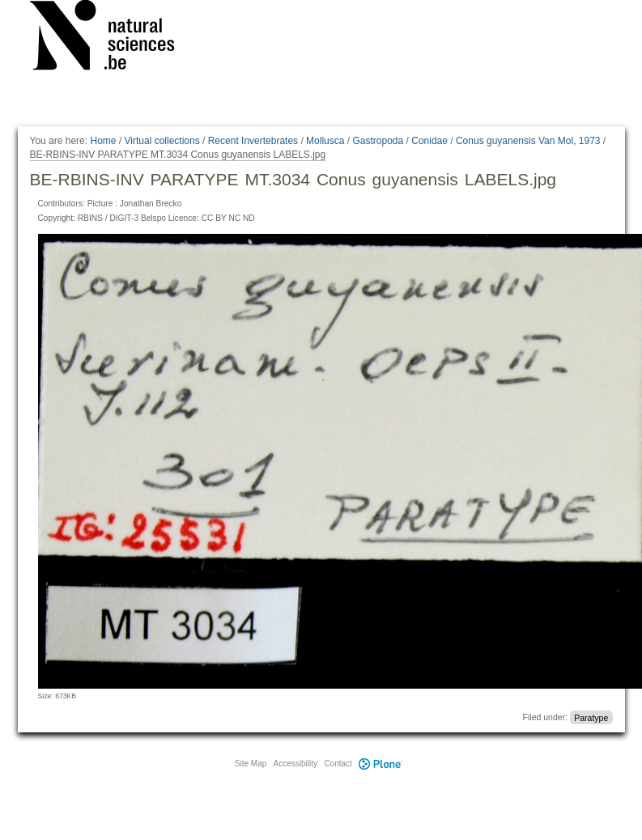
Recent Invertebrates (253, 141)
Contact (338, 764)
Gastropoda (378, 141)
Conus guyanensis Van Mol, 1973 (528, 141)
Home (103, 141)
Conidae (429, 141)
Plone (381, 764)
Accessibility (295, 764)
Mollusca (325, 141)
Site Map (251, 764)
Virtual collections (162, 141)
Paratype (591, 717)
